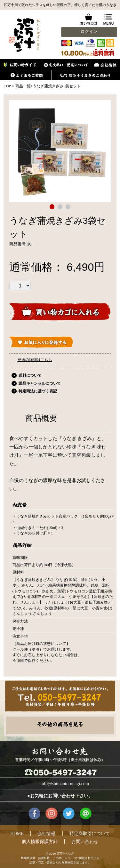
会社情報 (46, 833)
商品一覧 (23, 86)
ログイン (89, 32)
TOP (7, 86)
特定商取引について (90, 833)
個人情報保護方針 (40, 841)
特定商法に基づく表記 (38, 391)
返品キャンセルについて (40, 383)
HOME (17, 833)
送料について (30, 375)
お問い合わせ (85, 841)
